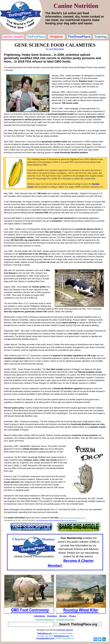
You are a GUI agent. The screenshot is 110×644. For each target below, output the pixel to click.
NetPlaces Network (65, 630)
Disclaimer (52, 616)
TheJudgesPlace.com (45, 638)
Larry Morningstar (56, 49)
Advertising (39, 616)
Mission (63, 616)
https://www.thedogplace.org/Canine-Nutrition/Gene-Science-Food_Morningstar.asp (56, 520)
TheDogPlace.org (44, 633)
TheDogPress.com (61, 636)
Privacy (72, 616)
